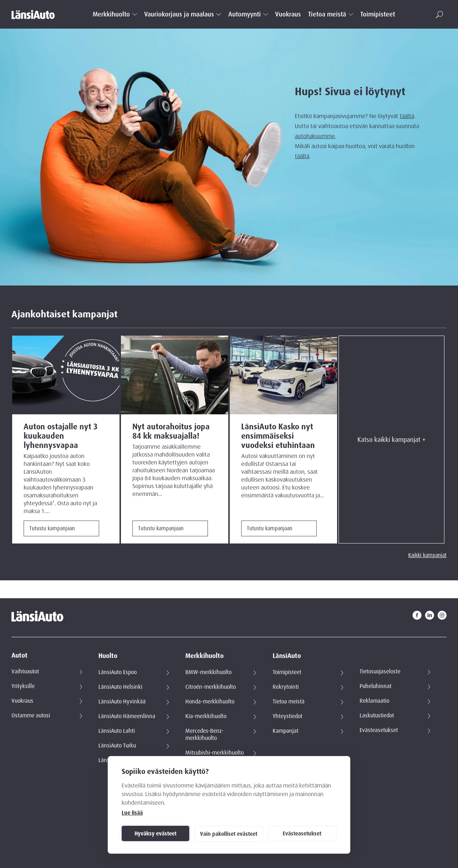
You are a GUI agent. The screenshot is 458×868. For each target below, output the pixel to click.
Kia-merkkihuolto (206, 716)
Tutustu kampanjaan (52, 528)
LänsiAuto (287, 656)
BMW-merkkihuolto (208, 672)
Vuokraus (288, 14)
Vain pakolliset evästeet (229, 834)
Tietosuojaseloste (380, 672)
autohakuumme (315, 136)
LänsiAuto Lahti (117, 731)
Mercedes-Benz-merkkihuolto (204, 735)
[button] (439, 15)
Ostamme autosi (31, 716)
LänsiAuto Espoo (118, 672)
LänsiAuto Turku (117, 746)
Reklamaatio (374, 701)
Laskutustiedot (377, 716)
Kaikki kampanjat (427, 555)
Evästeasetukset (302, 834)
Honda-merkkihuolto (210, 702)
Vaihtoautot (25, 672)
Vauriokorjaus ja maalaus (179, 14)
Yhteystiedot (288, 716)
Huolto (108, 656)
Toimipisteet (378, 14)
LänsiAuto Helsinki (120, 687)
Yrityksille (23, 686)
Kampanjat (286, 731)
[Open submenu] (135, 14)
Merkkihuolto (111, 14)
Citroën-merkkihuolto (211, 687)
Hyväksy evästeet (155, 834)
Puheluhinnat (376, 686)
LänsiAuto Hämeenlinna (127, 716)
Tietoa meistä (327, 14)
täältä (407, 116)
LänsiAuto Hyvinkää (122, 702)
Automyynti (245, 14)
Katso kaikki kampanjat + (391, 440)
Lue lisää (132, 813)
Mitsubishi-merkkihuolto (215, 753)
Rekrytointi (286, 687)
